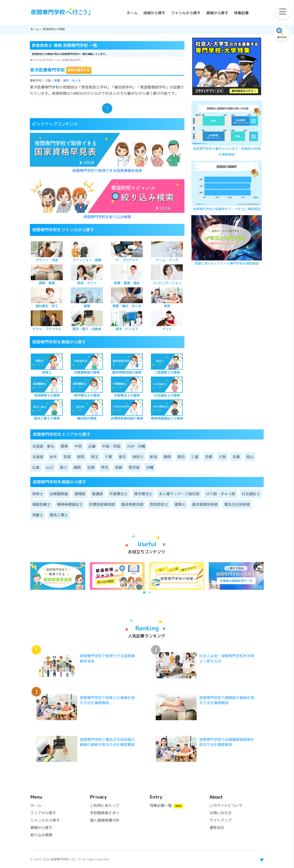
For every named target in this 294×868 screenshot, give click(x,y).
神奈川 (138, 457)
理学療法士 (143, 494)
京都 (209, 457)
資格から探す (217, 13)
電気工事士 (59, 515)
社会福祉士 (251, 494)
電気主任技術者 (237, 504)
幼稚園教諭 (59, 494)
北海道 (38, 457)
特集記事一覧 (166, 805)
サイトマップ (220, 820)
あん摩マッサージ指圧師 (179, 494)
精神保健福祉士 (70, 504)
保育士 (38, 494)
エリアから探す (43, 813)
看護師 (97, 494)
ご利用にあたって (105, 805)
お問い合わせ (220, 813)
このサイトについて (226, 805)
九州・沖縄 (136, 446)
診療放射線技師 (102, 504)
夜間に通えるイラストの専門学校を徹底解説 (227, 263)
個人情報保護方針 (105, 820)
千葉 (108, 457)
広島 (36, 467)
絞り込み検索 (41, 835)
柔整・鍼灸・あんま (68, 80)
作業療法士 (119, 494)
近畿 (92, 446)
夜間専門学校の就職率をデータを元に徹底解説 (227, 209)
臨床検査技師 (132, 504)
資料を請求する (79, 70)
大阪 (222, 457)
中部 (78, 446)
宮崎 (119, 467)
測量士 (38, 515)
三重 (195, 457)
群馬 (81, 457)
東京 (122, 457)
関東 (64, 446)
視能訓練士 (41, 504)
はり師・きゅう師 (220, 494)
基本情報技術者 (205, 504)
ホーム (132, 13)
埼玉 (95, 457)
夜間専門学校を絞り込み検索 (107, 217)
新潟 (153, 457)
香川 (63, 467)
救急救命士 (159, 504)
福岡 (77, 467)
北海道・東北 (43, 446)
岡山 (250, 457)
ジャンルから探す (186, 13)
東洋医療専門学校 (47, 70)
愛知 (181, 457)
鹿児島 (134, 467)
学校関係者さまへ (105, 813)
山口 (50, 467)
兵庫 (236, 457)
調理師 (80, 494)
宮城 (67, 457)
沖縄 (150, 467)
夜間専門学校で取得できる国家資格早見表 (107, 171)
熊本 (105, 467)
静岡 (167, 457)
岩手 (53, 457)
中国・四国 (111, 446)
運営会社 (217, 828)
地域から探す (154, 13)
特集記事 (241, 13)
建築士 (180, 504)
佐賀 (91, 467)
